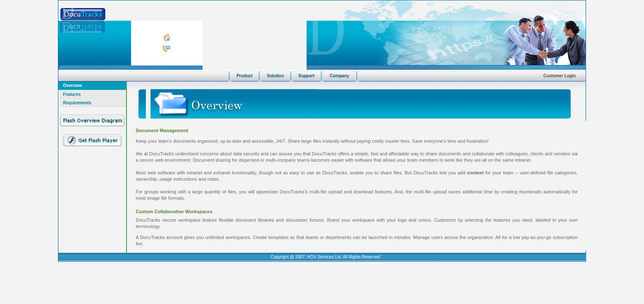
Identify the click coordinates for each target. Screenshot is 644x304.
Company (340, 76)
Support (306, 76)
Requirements (77, 103)
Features (72, 94)
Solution (275, 76)
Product (244, 76)
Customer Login (560, 76)
